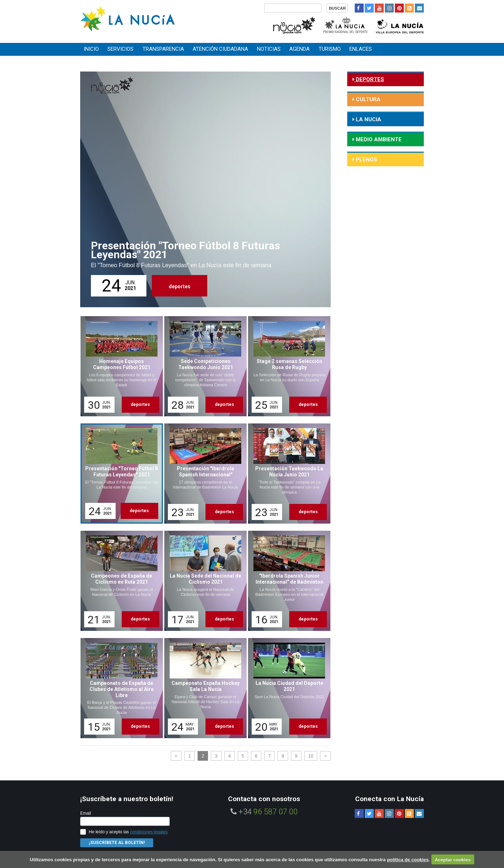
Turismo (330, 49)
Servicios (120, 49)
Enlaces (361, 49)
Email (86, 813)
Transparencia (163, 49)
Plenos (366, 160)
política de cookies (408, 860)
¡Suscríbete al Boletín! (117, 843)
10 (311, 756)
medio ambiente (378, 139)
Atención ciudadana (220, 49)
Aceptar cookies (452, 860)
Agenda (299, 49)
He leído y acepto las (128, 832)
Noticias (269, 49)
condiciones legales (149, 832)
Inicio (91, 49)
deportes (180, 286)
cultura (367, 99)
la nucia (368, 119)
